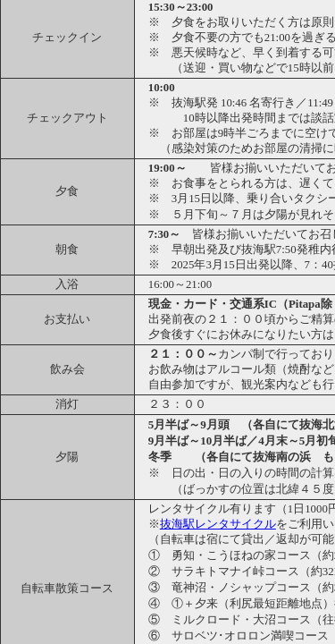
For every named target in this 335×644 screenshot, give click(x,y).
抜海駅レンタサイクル (218, 524)
